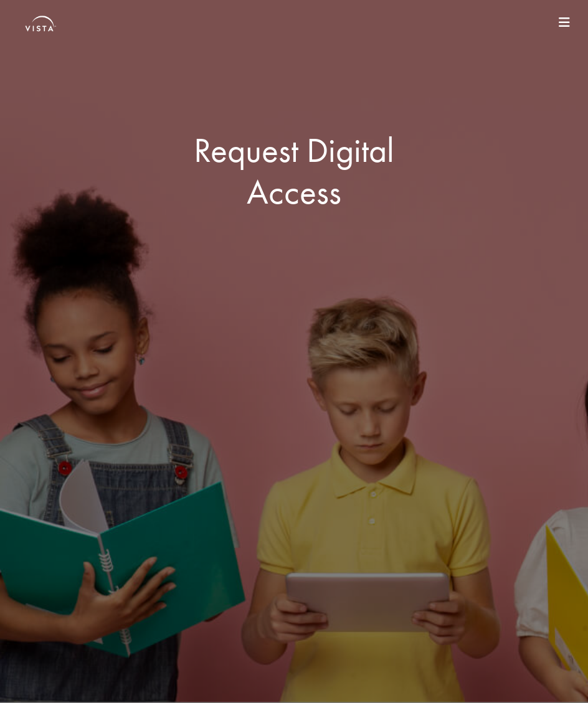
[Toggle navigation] (564, 22)
